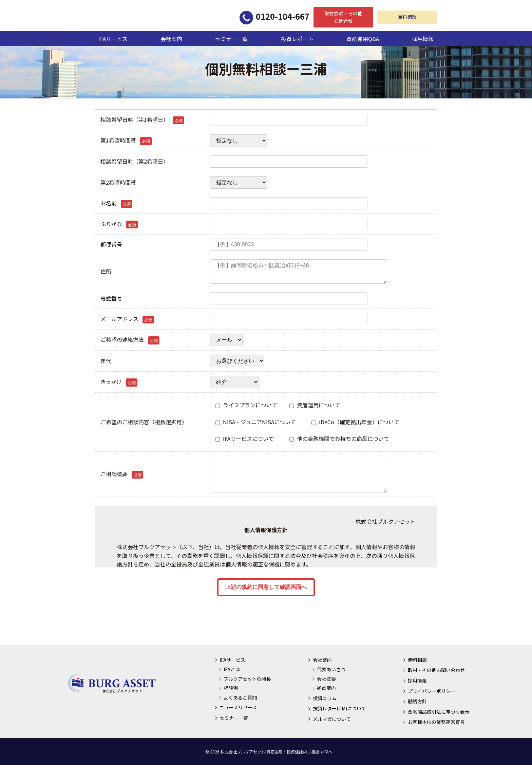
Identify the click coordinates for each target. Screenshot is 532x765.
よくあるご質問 (240, 697)
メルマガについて (332, 719)
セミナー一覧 (231, 39)
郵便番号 (111, 244)
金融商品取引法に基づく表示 (439, 712)
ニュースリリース (238, 707)
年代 (106, 361)
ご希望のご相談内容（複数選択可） (144, 422)
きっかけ (119, 382)
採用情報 (423, 39)
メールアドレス (127, 319)
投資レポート (297, 39)
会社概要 (326, 679)
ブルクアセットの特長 (247, 679)
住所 (106, 271)
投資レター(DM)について (339, 708)
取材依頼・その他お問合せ (343, 17)
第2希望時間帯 (118, 182)
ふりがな (119, 224)
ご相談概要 (122, 474)
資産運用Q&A (363, 39)
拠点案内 (326, 688)
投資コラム (325, 698)
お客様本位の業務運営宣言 (436, 722)
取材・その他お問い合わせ (436, 670)
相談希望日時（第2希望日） (135, 161)
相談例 (231, 688)
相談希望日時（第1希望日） (142, 120)
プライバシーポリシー (432, 691)
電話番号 (111, 298)
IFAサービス (113, 39)
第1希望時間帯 (126, 141)
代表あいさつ (331, 669)
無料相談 (407, 17)
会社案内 (171, 39)
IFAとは (232, 669)
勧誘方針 (417, 701)
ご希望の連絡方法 (130, 340)
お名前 (116, 203)
